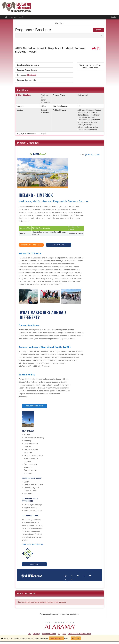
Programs (13, 17)
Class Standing (24, 95)
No (78, 638)
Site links (60, 23)
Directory (37, 634)
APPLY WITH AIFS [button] (59, 245)
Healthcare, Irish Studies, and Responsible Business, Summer (54, 201)
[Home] (38, 154)
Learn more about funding (33, 544)
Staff (21, 17)
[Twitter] (78, 576)
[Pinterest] (66, 579)
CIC (29, 634)
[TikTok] (72, 579)
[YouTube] (90, 576)
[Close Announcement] (102, 36)
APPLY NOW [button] (34, 564)
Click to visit (32, 75)
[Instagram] (66, 576)
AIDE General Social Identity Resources (34, 366)
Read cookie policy (57, 638)
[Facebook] (84, 576)
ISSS (64, 634)
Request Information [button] (34, 406)
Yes (73, 638)
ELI (59, 634)
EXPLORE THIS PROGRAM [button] (31, 245)
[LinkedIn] (72, 576)
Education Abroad (49, 634)
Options (98, 30)
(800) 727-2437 (93, 155)
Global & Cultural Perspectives (79, 634)
